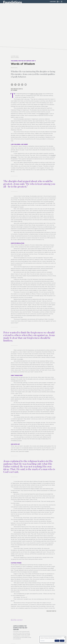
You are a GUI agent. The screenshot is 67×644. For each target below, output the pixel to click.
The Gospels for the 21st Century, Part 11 (23, 61)
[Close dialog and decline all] (65, 637)
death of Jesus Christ (36, 94)
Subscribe (53, 2)
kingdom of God (44, 114)
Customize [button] (42, 641)
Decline (57, 641)
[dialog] (53, 639)
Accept (62, 641)
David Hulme (14, 68)
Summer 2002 (15, 56)
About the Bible (15, 58)
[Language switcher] (58, 2)
